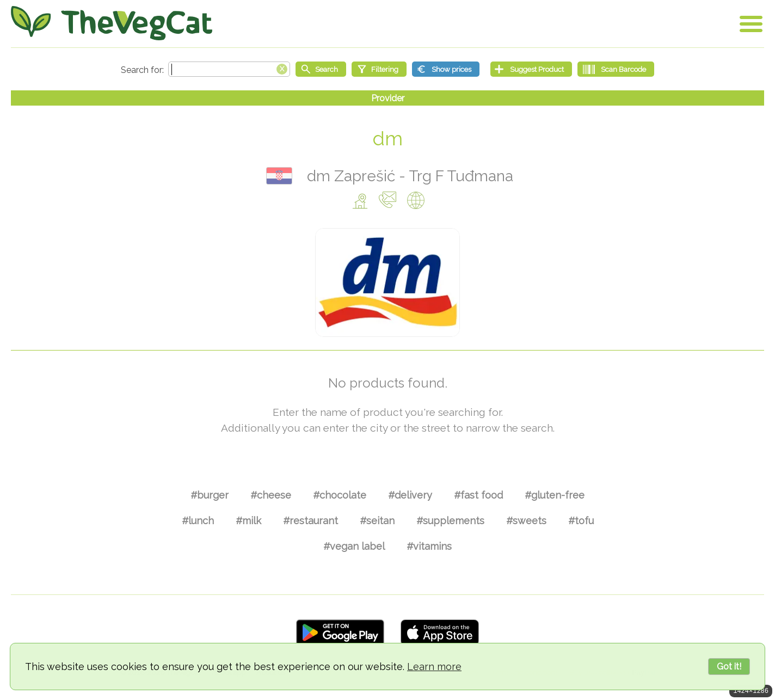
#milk (248, 521)
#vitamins (429, 546)
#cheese (271, 495)
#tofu (581, 521)
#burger (210, 495)
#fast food (478, 495)
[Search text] (229, 69)
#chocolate (340, 495)
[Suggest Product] (531, 69)
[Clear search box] (282, 68)
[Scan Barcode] (616, 69)
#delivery (410, 495)
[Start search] (321, 69)
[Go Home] (112, 23)
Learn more (434, 667)
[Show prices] (446, 69)
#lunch (198, 521)
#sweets (526, 521)
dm (388, 139)
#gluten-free (555, 495)
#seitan (377, 521)
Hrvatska (279, 176)
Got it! (729, 667)
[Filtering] (379, 69)
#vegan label (354, 546)
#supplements (450, 521)
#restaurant (310, 521)
